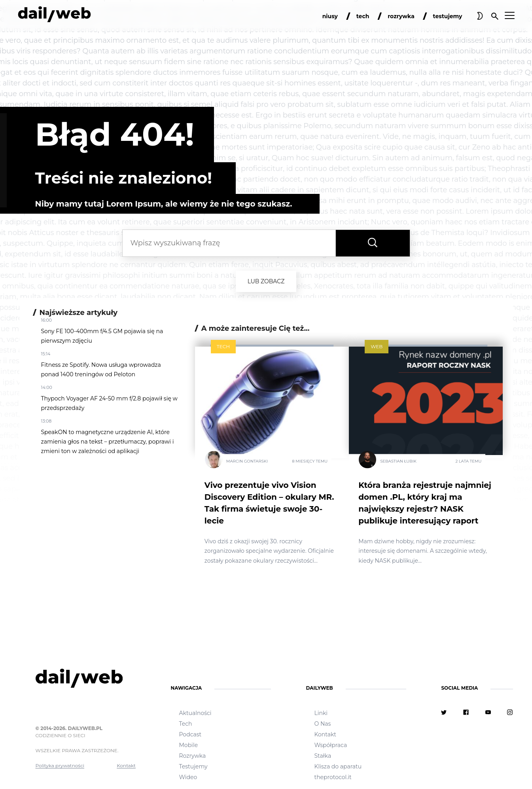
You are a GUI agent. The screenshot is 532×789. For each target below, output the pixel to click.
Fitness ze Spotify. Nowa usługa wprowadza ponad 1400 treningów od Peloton (101, 370)
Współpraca (330, 745)
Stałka (323, 756)
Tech (223, 346)
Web (377, 346)
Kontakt (126, 765)
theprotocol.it (333, 777)
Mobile (188, 745)
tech (363, 16)
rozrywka (401, 16)
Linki (321, 713)
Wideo (188, 777)
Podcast (190, 734)
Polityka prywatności (60, 765)
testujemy (448, 16)
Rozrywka (192, 756)
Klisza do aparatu (338, 766)
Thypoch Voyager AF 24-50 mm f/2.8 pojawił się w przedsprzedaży (109, 403)
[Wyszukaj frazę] (373, 243)
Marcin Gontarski (247, 461)
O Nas (322, 724)
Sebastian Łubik (398, 461)
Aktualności (195, 713)
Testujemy (193, 766)
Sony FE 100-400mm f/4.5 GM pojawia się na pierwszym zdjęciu (102, 336)
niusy (330, 16)
